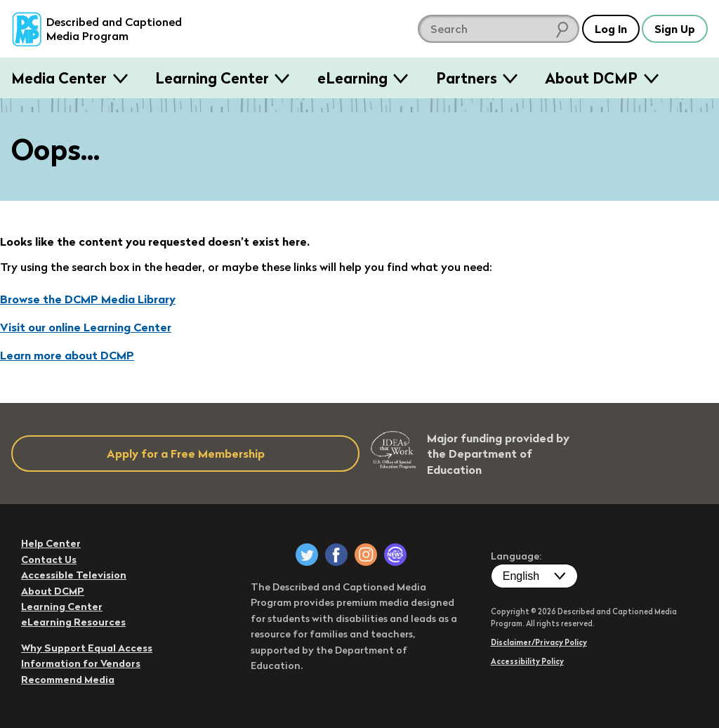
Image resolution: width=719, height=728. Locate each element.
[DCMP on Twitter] (307, 555)
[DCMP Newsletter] (395, 555)
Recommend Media (68, 680)
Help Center (51, 543)
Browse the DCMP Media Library (88, 299)
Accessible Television (74, 575)
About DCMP (591, 78)
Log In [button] (610, 29)
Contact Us (49, 560)
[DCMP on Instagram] (366, 555)
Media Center (59, 78)
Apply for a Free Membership (186, 454)
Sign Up (675, 29)
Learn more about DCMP (67, 355)
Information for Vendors (81, 663)
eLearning (352, 78)
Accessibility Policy (527, 661)
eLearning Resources (73, 622)
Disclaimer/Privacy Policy (539, 642)
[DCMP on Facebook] (336, 555)
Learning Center (212, 78)
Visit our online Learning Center (86, 327)
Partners (467, 78)
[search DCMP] (497, 29)
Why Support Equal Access (87, 648)
